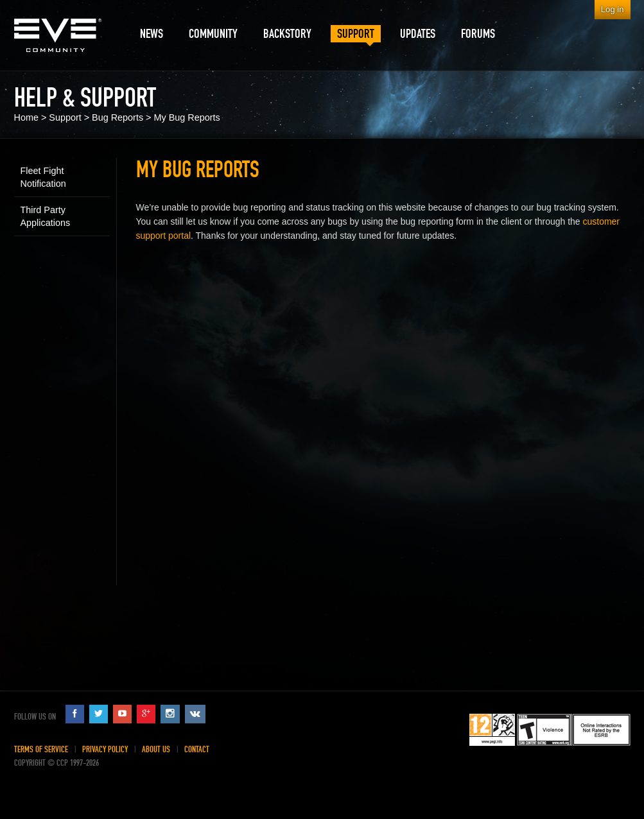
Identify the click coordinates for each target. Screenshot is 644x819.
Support (65, 117)
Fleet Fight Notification (43, 177)
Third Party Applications (46, 216)
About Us (156, 749)
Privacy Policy (105, 749)
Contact (197, 749)
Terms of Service (41, 749)
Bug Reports (117, 117)
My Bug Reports (187, 117)
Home (26, 117)
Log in (613, 9)
